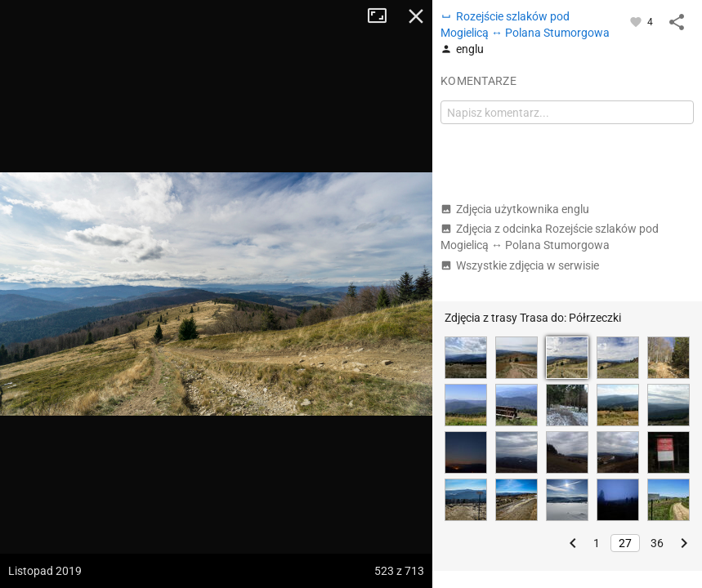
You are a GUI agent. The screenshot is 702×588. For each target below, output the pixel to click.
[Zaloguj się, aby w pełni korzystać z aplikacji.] (637, 21)
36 (657, 543)
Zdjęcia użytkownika (515, 209)
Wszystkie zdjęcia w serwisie (520, 265)
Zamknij (416, 16)
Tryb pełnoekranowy (383, 16)
